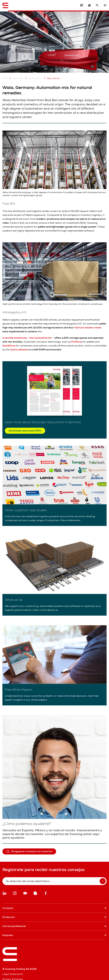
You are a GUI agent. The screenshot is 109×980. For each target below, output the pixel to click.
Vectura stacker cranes (88, 328)
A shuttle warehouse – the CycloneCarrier (27, 338)
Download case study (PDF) (25, 431)
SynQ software (19, 350)
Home (5, 78)
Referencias (16, 78)
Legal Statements (13, 974)
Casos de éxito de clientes (33, 78)
